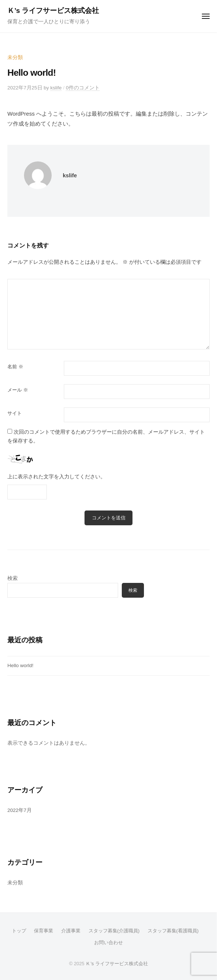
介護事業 (71, 931)
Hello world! (20, 665)
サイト (15, 413)
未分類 (15, 57)
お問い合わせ (108, 943)
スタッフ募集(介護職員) (114, 931)
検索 (13, 578)
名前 (15, 367)
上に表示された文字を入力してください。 (56, 477)
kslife (56, 88)
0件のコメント (83, 88)
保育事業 (44, 931)
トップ (19, 931)
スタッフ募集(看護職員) (173, 931)
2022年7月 (20, 810)
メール (18, 390)
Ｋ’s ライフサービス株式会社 (53, 11)
